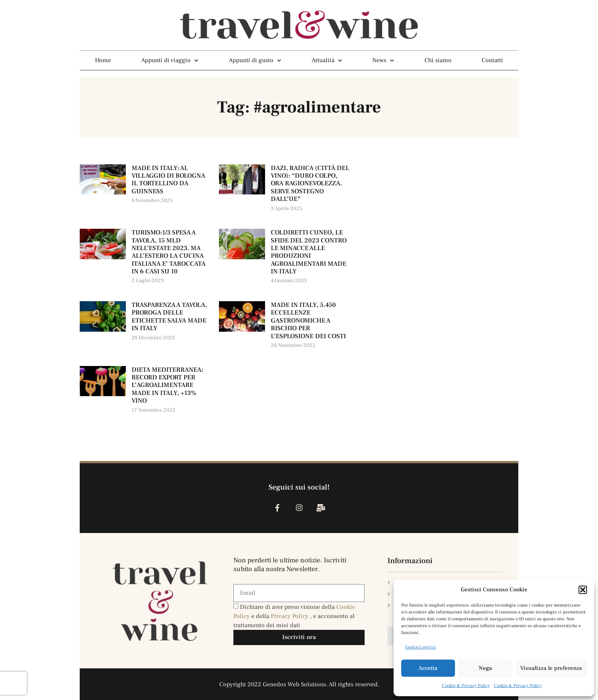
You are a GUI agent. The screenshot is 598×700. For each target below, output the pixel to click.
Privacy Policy (290, 616)
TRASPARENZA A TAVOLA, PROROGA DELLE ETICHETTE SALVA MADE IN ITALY (169, 317)
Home (103, 60)
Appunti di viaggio (170, 60)
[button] (583, 590)
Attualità (327, 60)
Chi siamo (438, 60)
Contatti (492, 60)
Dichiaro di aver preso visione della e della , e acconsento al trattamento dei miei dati (294, 616)
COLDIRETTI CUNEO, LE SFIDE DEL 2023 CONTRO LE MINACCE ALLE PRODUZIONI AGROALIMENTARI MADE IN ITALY (309, 252)
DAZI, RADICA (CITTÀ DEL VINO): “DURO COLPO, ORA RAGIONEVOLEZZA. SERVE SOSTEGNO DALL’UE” (310, 184)
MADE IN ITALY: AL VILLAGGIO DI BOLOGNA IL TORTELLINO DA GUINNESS (168, 180)
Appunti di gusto (255, 60)
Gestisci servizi (420, 647)
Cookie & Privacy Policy (466, 686)
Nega (485, 668)
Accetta (428, 668)
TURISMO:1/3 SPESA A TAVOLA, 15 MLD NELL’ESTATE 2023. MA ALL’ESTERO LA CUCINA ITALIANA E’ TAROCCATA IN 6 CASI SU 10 (169, 252)
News (383, 60)
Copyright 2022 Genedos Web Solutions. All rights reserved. (299, 684)
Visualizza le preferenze (551, 668)
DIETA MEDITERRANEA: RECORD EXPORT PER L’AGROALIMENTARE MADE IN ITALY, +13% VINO (167, 385)
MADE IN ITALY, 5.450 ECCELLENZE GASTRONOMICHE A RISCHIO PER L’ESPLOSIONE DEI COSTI (308, 321)
